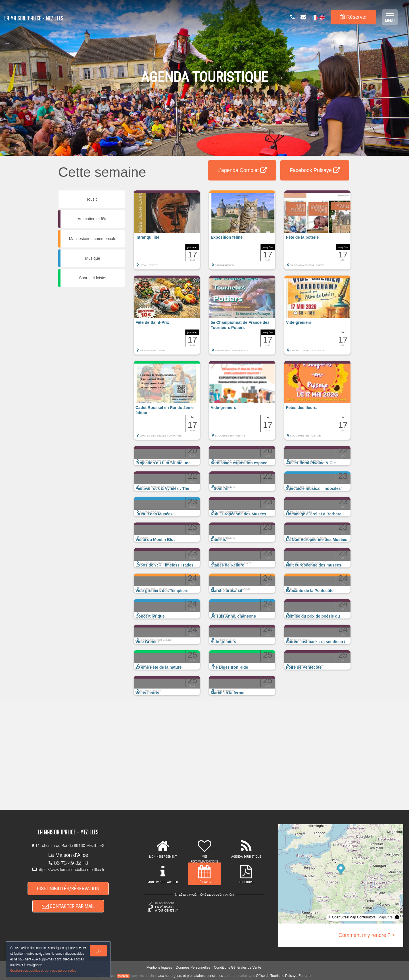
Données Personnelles (193, 968)
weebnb (123, 976)
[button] (167, 233)
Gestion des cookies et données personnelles (43, 970)
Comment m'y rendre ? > (367, 935)
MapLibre (385, 917)
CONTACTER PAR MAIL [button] (68, 906)
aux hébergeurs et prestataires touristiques (191, 976)
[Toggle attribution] (397, 917)
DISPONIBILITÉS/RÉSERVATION (68, 888)
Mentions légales (159, 968)
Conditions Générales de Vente (237, 968)
